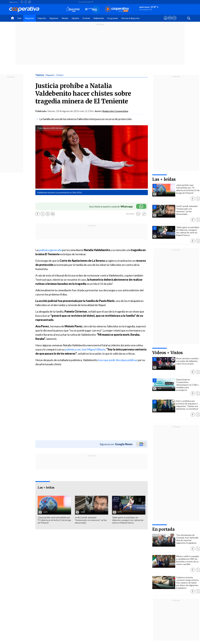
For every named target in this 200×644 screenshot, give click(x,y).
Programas (113, 18)
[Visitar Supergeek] (174, 21)
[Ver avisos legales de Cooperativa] (166, 21)
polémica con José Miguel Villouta (85, 349)
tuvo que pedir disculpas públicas (117, 360)
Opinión (75, 18)
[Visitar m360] (170, 21)
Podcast (86, 18)
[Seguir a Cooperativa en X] (26, 2)
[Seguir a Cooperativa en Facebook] (22, 2)
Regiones (54, 18)
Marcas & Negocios (130, 18)
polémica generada (50, 250)
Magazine (30, 18)
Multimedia (99, 18)
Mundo (65, 18)
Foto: (40, 128)
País (19, 18)
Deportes (42, 18)
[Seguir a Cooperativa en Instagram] (30, 2)
